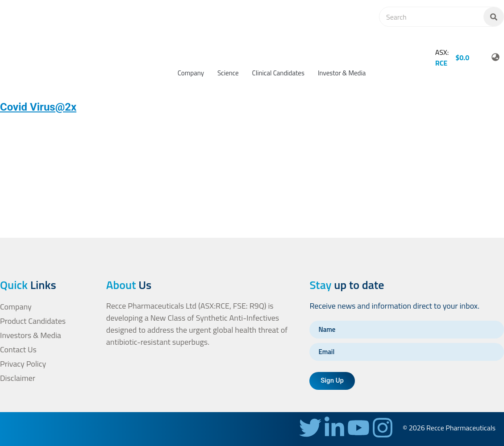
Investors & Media (31, 335)
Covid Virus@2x (38, 107)
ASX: (442, 58)
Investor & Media (342, 73)
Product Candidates (33, 321)
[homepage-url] (35, 45)
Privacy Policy (23, 364)
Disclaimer (18, 378)
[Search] (494, 17)
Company (191, 73)
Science (228, 73)
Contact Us (18, 349)
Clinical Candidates (278, 73)
